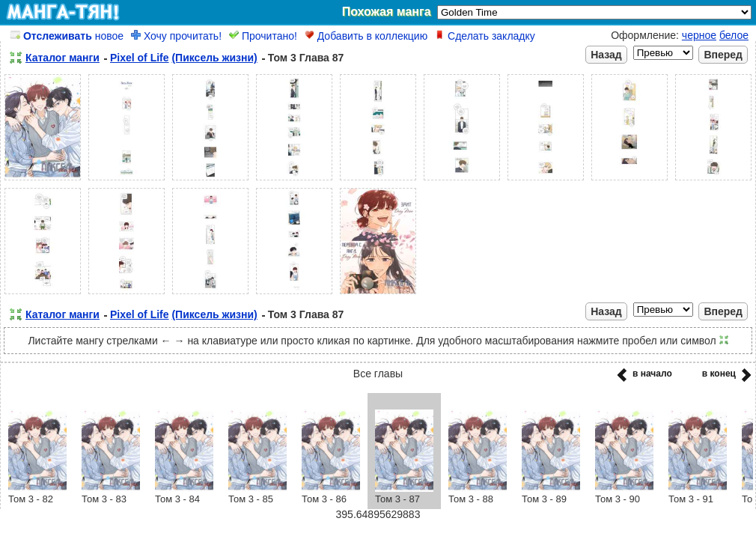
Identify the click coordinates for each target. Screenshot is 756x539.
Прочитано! (263, 36)
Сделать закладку (485, 36)
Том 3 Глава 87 (306, 58)
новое (67, 36)
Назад (606, 55)
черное (699, 35)
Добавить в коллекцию (366, 36)
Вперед (723, 55)
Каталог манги (63, 58)
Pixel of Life (140, 58)
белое (734, 35)
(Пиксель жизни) (214, 58)
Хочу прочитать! (176, 36)
